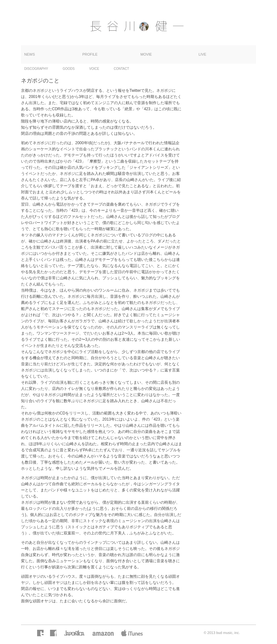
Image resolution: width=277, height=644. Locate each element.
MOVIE (146, 54)
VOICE (94, 69)
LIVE (202, 54)
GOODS (69, 69)
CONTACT (121, 69)
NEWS (30, 54)
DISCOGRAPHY (36, 69)
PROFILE (90, 54)
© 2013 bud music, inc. (222, 633)
